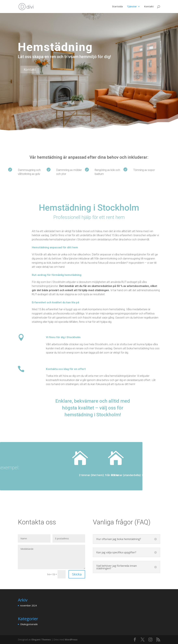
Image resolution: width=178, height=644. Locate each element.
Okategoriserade (29, 624)
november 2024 (28, 606)
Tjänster (132, 7)
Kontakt (149, 7)
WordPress (71, 640)
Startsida (117, 7)
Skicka (77, 574)
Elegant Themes (41, 640)
